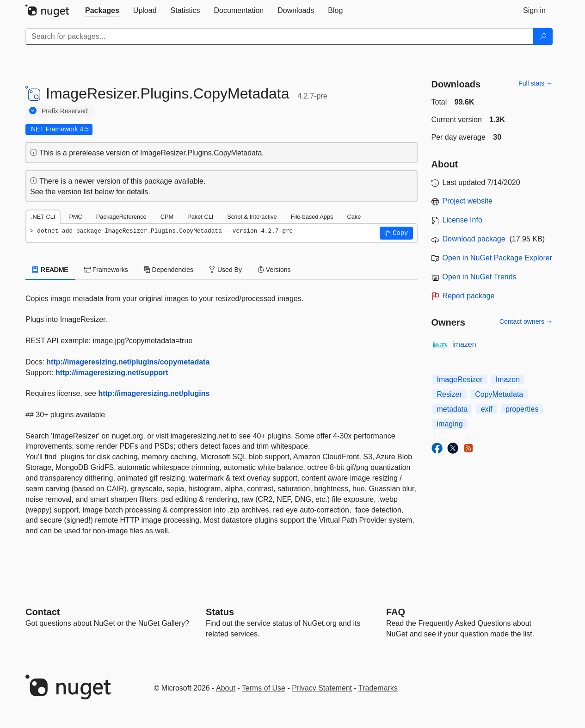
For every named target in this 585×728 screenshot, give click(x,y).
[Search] (543, 37)
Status (220, 612)
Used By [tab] (225, 270)
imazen (464, 344)
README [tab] (50, 270)
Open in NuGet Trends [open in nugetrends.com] (480, 277)
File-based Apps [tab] (312, 217)
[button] (396, 233)
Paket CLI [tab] (200, 217)
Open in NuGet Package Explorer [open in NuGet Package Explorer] (497, 258)
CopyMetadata (499, 394)
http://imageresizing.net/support (112, 373)
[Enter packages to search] (280, 37)
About (226, 688)
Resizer (450, 394)
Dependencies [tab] (169, 270)
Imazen (508, 379)
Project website (468, 201)
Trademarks (378, 688)
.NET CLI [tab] (43, 217)
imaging (450, 424)
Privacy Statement (322, 688)
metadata (453, 409)
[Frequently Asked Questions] (396, 612)
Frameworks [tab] (106, 270)
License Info (462, 220)
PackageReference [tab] (121, 217)
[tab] (102, 11)
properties (522, 409)
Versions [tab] (274, 270)
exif (487, 409)
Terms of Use (264, 688)
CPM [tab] (167, 217)
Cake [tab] (354, 217)
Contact (43, 612)
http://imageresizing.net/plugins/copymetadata (128, 362)
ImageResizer (460, 379)
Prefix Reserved (65, 111)
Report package (469, 296)
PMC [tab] (75, 217)
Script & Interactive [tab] (252, 217)
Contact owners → (526, 321)
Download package (474, 239)
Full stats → (536, 83)
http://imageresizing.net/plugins (154, 393)
